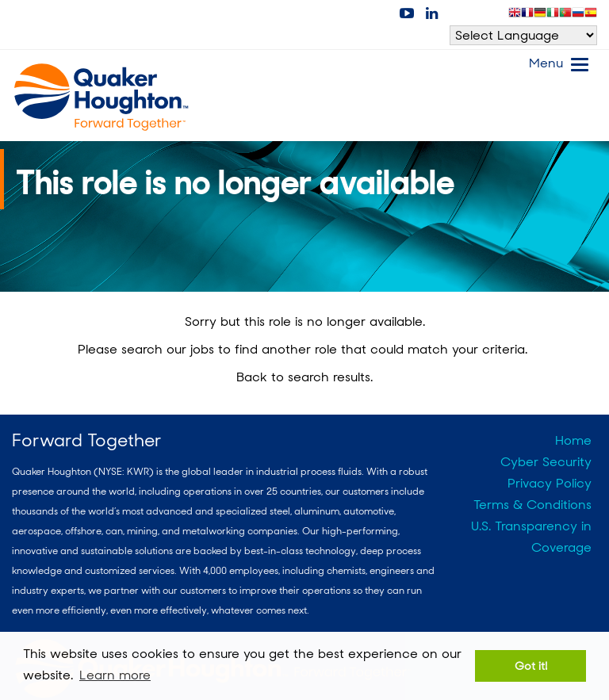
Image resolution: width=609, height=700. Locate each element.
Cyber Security (546, 462)
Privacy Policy (550, 483)
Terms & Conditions (532, 505)
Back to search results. (304, 377)
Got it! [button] (531, 666)
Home (573, 440)
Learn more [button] (115, 675)
